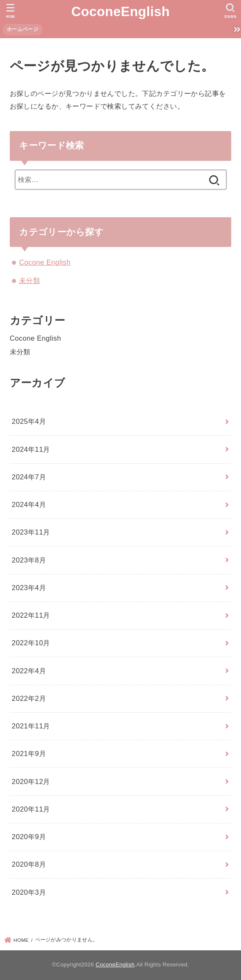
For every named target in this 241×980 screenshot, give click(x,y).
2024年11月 (31, 449)
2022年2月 (29, 698)
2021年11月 (31, 726)
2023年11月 (31, 532)
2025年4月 (29, 421)
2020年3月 (29, 892)
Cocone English (45, 262)
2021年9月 (29, 753)
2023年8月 (29, 560)
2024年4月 (29, 504)
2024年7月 (29, 477)
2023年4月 (29, 588)
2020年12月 (31, 781)
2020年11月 (31, 809)
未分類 (30, 280)
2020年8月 (29, 864)
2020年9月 (29, 837)
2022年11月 (31, 615)
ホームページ (23, 29)
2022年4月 (29, 671)
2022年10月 (31, 643)
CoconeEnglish (121, 12)
